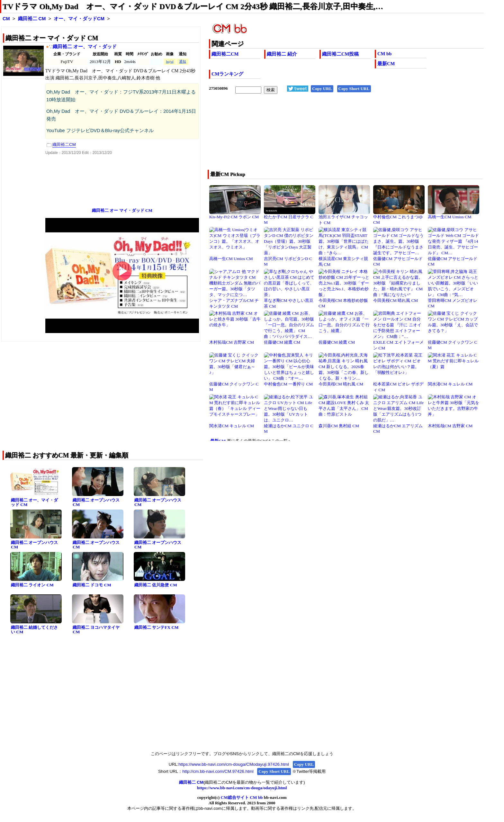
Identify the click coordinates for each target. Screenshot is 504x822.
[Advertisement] (319, 136)
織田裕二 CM (32, 19)
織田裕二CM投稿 (340, 54)
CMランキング (227, 74)
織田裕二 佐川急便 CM (156, 585)
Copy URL (322, 89)
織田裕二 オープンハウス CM (96, 502)
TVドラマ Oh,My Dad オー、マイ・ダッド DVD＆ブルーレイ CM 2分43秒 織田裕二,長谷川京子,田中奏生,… (193, 6)
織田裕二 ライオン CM (32, 585)
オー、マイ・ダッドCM (79, 19)
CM (6, 19)
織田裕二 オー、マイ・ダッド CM (34, 502)
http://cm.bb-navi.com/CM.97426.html (218, 771)
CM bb (384, 54)
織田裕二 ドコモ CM (92, 585)
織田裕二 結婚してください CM (34, 630)
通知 (183, 62)
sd (172, 62)
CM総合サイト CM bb (242, 797)
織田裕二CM (225, 54)
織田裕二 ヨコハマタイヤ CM (96, 630)
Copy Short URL (354, 89)
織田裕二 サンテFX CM (157, 627)
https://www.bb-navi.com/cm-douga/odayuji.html (242, 788)
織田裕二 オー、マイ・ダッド (85, 47)
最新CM (386, 64)
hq (168, 62)
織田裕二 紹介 (282, 54)
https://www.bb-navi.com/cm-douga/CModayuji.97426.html (234, 764)
